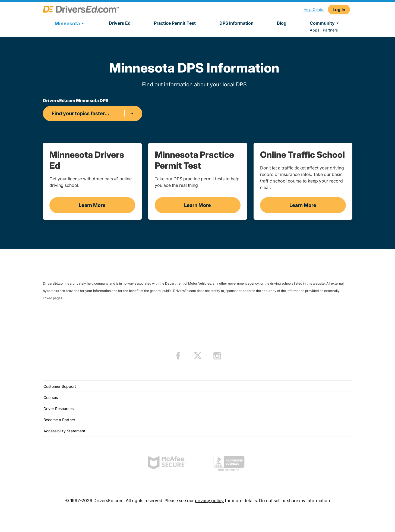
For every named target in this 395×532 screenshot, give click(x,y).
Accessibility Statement (64, 431)
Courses (51, 397)
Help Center (314, 9)
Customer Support (60, 386)
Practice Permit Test (175, 23)
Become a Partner (59, 420)
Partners (330, 30)
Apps (315, 30)
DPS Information (236, 23)
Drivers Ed (120, 23)
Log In (339, 10)
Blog (282, 23)
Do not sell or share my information (294, 500)
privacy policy (209, 500)
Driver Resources (59, 409)
